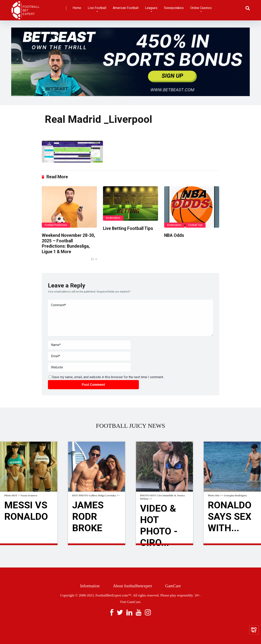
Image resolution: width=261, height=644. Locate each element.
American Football (126, 8)
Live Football (97, 8)
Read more (29, 544)
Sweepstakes (174, 8)
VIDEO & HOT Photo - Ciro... (159, 526)
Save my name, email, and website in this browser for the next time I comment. (108, 377)
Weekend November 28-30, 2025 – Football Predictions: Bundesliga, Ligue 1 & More (68, 243)
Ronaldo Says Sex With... (230, 517)
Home (77, 8)
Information (90, 586)
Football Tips (195, 225)
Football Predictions (56, 225)
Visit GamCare (130, 602)
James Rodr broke (88, 517)
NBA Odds (174, 235)
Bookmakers (113, 218)
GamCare (173, 586)
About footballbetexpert (133, 586)
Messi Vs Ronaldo (27, 511)
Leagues (151, 8)
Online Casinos (201, 8)
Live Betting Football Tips (128, 228)
